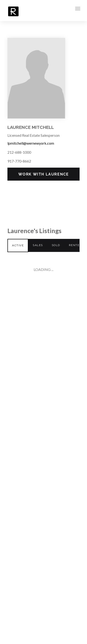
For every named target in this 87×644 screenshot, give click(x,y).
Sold (56, 245)
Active (18, 245)
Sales (38, 245)
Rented (75, 245)
